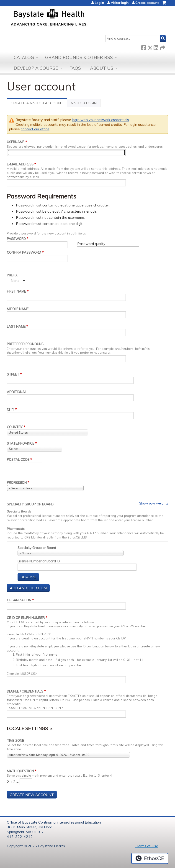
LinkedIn (156, 47)
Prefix (12, 275)
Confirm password (24, 252)
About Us (102, 68)
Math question (20, 771)
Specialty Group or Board (30, 504)
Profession (17, 483)
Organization (19, 600)
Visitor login (120, 3)
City (10, 410)
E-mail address (20, 164)
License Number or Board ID (39, 561)
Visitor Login (84, 103)
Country (15, 427)
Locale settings (27, 728)
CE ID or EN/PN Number (26, 618)
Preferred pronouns (25, 344)
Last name (16, 327)
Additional (17, 392)
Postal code (18, 460)
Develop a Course (36, 68)
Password (16, 239)
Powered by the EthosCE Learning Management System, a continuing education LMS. (150, 858)
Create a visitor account (39, 104)
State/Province (21, 443)
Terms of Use (147, 846)
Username (16, 142)
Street (13, 374)
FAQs (75, 68)
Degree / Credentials (25, 691)
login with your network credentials (100, 120)
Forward (162, 47)
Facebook (144, 47)
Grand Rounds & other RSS (79, 57)
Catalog (24, 57)
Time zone (15, 741)
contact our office (35, 129)
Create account (147, 3)
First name (16, 291)
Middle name (18, 309)
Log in (99, 3)
